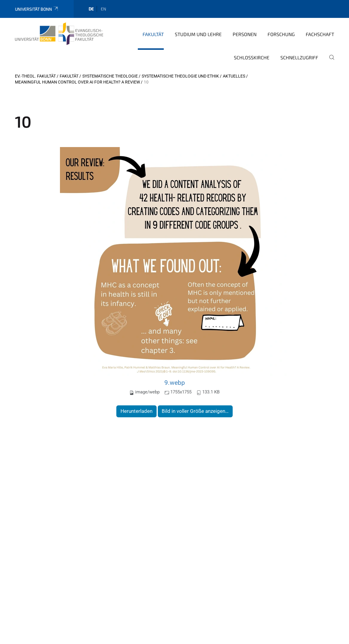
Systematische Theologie (110, 76)
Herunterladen (136, 411)
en (104, 9)
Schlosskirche (252, 57)
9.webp (175, 383)
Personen (245, 34)
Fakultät (153, 34)
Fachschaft (320, 34)
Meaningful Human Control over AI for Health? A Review (77, 82)
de (91, 9)
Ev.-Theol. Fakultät (35, 76)
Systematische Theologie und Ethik (180, 76)
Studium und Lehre (198, 34)
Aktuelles (234, 76)
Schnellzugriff (299, 57)
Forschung (281, 34)
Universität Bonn (37, 9)
